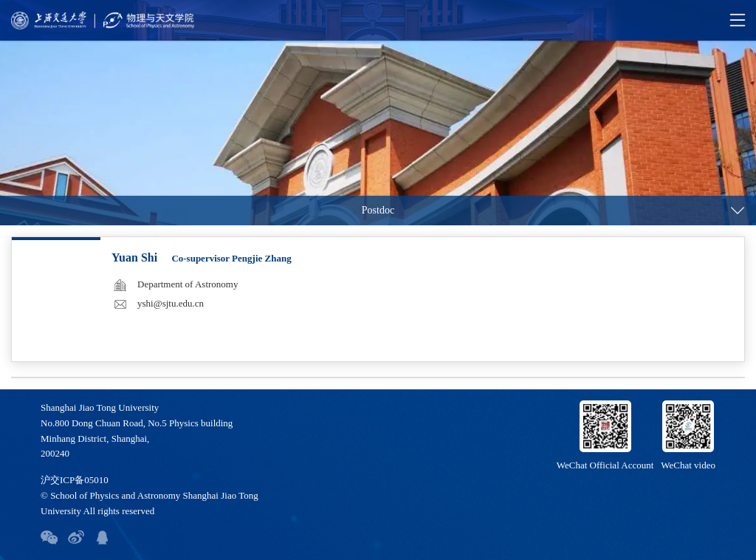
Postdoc (378, 210)
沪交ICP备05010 (75, 480)
